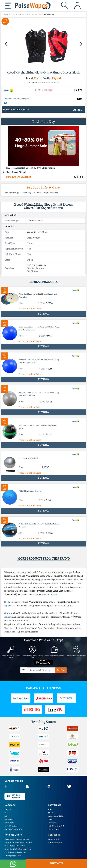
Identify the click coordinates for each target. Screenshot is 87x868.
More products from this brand (44, 559)
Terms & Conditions (11, 826)
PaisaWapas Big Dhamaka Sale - (17, 839)
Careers (51, 819)
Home (50, 810)
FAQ (6, 816)
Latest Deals (52, 823)
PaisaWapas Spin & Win (13, 856)
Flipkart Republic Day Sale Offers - (18, 849)
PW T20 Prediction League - (16, 852)
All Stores (51, 813)
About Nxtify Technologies (13, 829)
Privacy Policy (9, 823)
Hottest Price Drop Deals (56, 826)
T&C (6, 103)
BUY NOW (56, 864)
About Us (8, 810)
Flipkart (57, 78)
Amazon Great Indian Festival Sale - (18, 843)
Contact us (54, 835)
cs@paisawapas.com (55, 843)
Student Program (54, 829)
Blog (6, 813)
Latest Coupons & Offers (56, 816)
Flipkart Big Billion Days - (15, 846)
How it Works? (9, 819)
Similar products (43, 282)
